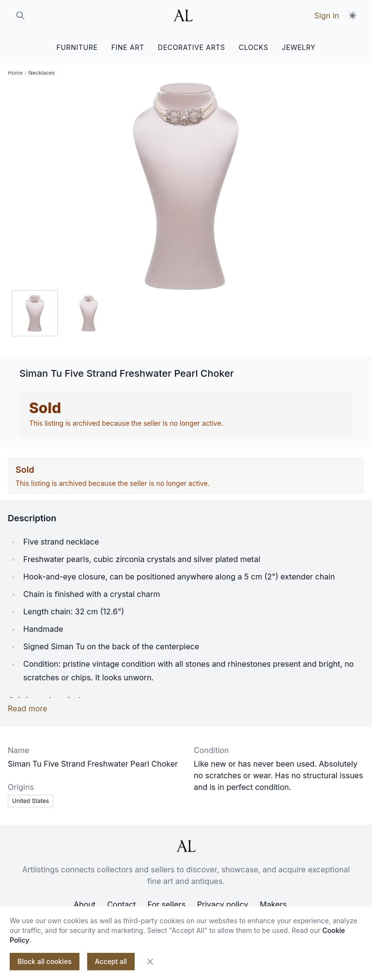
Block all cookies (45, 961)
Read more (28, 708)
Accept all (111, 961)
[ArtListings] (186, 846)
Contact (121, 904)
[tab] (35, 313)
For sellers (167, 904)
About (85, 904)
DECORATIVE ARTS (192, 47)
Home (15, 73)
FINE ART (128, 47)
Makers (273, 904)
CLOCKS (254, 47)
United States (31, 801)
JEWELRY (299, 47)
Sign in (327, 16)
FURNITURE (77, 47)
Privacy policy (223, 904)
